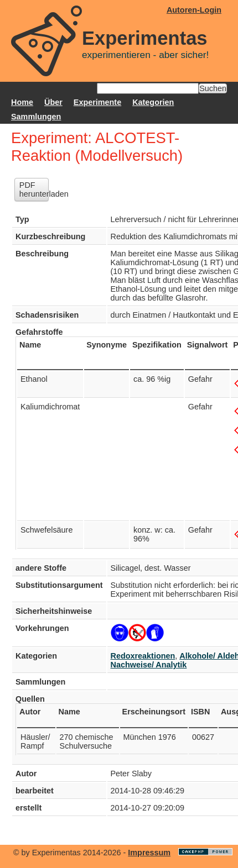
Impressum (149, 853)
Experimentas (145, 38)
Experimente (97, 102)
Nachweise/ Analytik (149, 665)
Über (53, 102)
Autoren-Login (194, 10)
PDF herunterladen (34, 190)
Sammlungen (36, 117)
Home (22, 102)
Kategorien (153, 102)
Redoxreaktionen (143, 656)
